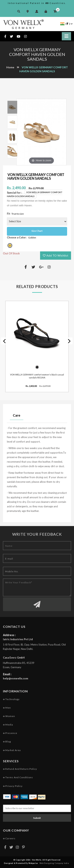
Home (10, 67)
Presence (10, 733)
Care (17, 415)
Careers (9, 838)
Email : (7, 674)
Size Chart (37, 231)
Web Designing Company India (54, 863)
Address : (9, 635)
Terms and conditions (18, 777)
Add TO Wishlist (56, 255)
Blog (7, 742)
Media (8, 725)
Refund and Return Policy (20, 769)
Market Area (12, 750)
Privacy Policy (13, 786)
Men (7, 708)
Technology (11, 699)
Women (9, 716)
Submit (37, 818)
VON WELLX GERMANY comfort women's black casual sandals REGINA (37, 376)
